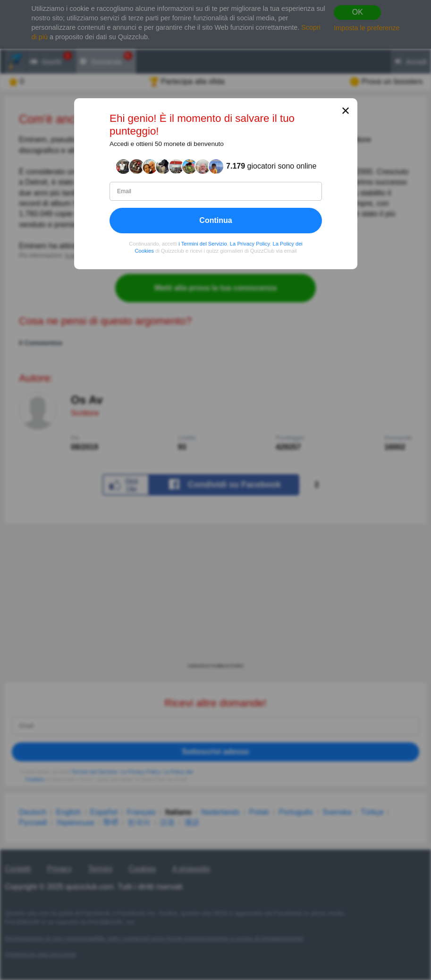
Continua (215, 220)
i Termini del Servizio (203, 243)
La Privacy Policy (249, 243)
